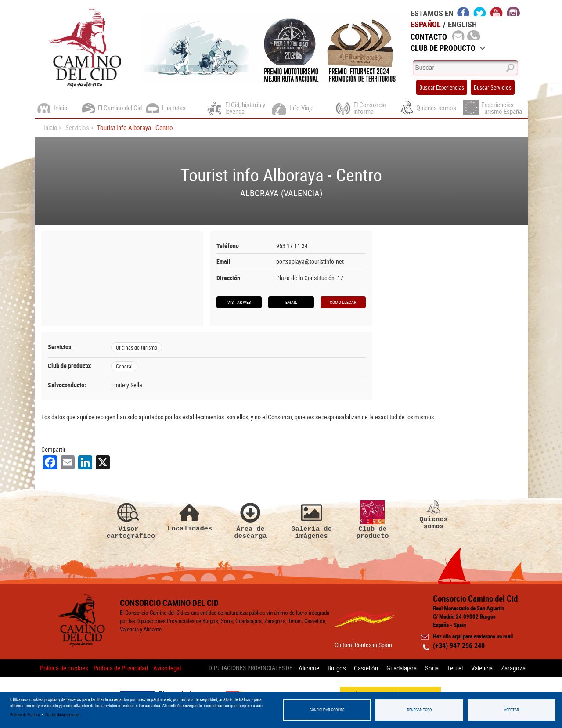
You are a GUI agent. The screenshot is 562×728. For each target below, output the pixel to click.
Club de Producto (448, 48)
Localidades (190, 516)
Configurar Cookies (327, 710)
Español (426, 24)
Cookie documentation (63, 715)
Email (291, 302)
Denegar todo (419, 710)
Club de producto (373, 520)
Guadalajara (402, 668)
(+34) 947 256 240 (459, 645)
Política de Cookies (25, 715)
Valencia (482, 668)
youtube (497, 11)
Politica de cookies (64, 668)
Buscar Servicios (493, 87)
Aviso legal (167, 668)
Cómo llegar (343, 302)
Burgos (336, 668)
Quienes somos (434, 515)
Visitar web (239, 302)
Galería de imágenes (312, 520)
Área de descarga (251, 520)
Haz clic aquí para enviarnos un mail (473, 636)
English (462, 24)
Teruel (455, 668)
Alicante (308, 668)
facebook (463, 11)
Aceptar (512, 710)
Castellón (366, 668)
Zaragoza (513, 668)
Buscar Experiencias (442, 87)
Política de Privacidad (121, 668)
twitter (480, 11)
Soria (432, 668)
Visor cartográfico (129, 520)
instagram (513, 11)
